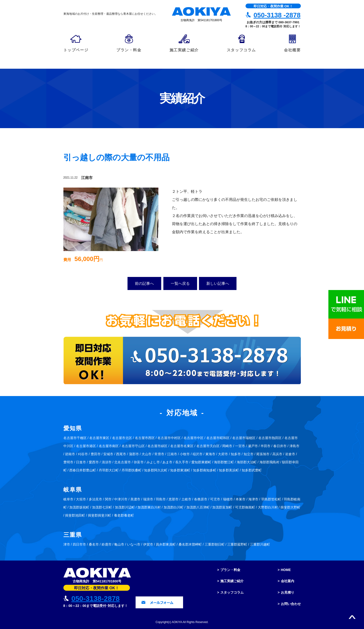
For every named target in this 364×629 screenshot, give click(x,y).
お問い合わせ (291, 604)
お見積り (288, 592)
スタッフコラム (232, 592)
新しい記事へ (218, 283)
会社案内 (288, 581)
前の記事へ (144, 283)
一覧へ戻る (180, 283)
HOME (286, 570)
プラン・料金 (230, 570)
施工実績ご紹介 (232, 581)
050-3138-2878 (96, 598)
